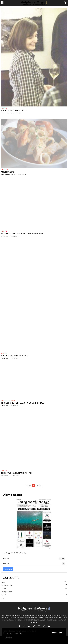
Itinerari (3, 595)
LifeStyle (5, 170)
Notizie (4, 108)
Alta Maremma (8, 172)
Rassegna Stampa (8, 401)
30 (30, 486)
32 (37, 486)
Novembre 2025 (15, 553)
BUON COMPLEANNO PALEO (14, 110)
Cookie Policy (18, 633)
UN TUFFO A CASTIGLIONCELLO (15, 356)
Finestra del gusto (7, 585)
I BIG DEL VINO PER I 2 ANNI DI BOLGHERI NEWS (23, 403)
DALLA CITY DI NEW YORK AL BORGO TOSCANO (22, 233)
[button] (65, 3)
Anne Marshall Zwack (8, 175)
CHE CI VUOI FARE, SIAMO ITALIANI (17, 473)
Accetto (9, 638)
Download (8, 569)
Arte (2, 598)
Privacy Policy (8, 633)
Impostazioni (57, 633)
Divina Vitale (5, 113)
